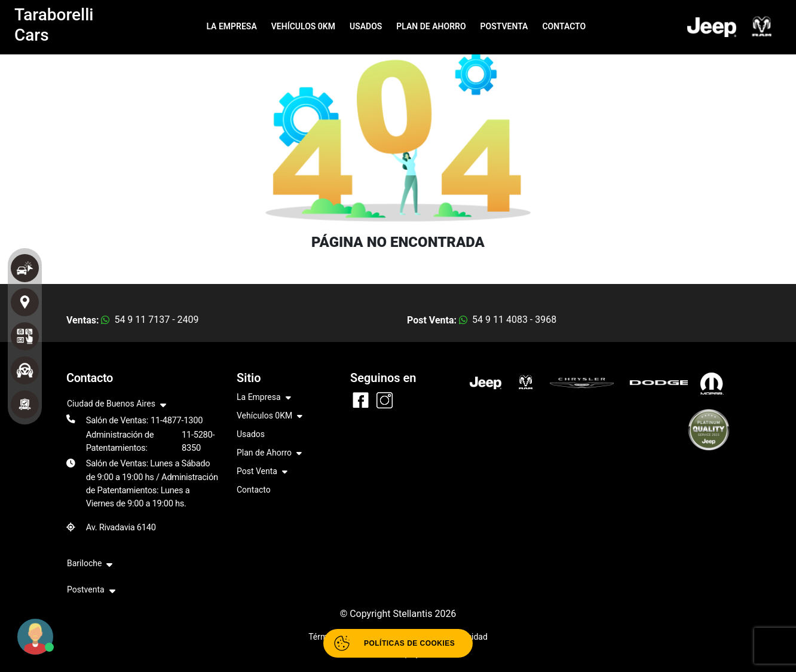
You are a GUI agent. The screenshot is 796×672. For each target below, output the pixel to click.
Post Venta (262, 472)
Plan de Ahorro (269, 453)
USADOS (366, 26)
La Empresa (264, 398)
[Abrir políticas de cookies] (398, 643)
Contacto (254, 490)
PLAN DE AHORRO (431, 26)
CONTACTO (564, 26)
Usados (251, 434)
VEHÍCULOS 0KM (303, 26)
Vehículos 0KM (270, 416)
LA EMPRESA (231, 26)
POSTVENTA (504, 26)
